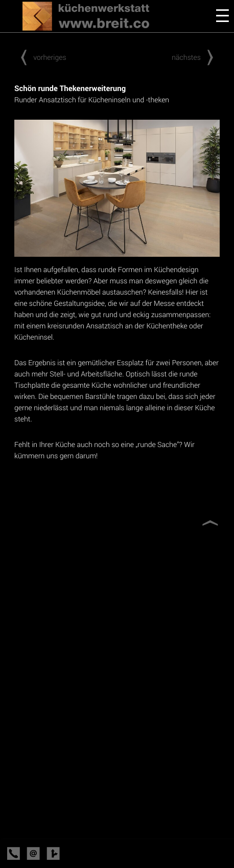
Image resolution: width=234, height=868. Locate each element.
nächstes (196, 57)
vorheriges (40, 57)
